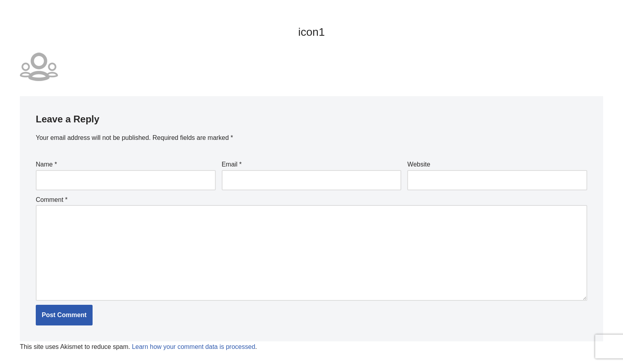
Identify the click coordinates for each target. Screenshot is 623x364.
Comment (52, 200)
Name (46, 164)
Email (232, 164)
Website (419, 164)
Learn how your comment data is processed (193, 347)
